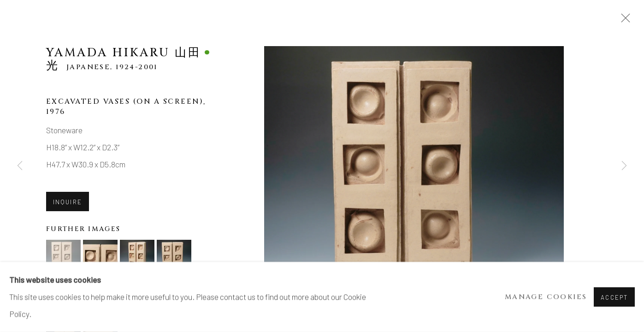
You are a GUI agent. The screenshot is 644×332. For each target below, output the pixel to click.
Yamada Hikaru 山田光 (124, 59)
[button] (63, 257)
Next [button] (624, 166)
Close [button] (623, 21)
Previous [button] (20, 166)
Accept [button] (614, 297)
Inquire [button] (68, 202)
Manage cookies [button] (546, 297)
